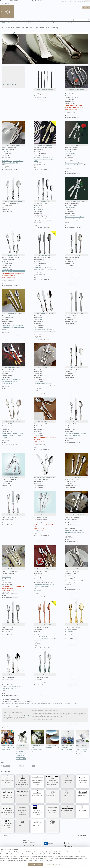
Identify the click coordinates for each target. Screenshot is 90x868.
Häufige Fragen (29, 843)
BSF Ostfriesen (13, 465)
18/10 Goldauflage (70, 96)
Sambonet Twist (45, 190)
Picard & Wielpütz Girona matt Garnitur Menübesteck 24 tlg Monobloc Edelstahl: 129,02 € (13, 327)
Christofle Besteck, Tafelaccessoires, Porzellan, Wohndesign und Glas (52, 780)
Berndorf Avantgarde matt (76, 78)
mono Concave (52, 738)
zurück (5, 836)
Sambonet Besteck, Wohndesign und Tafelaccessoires (22, 810)
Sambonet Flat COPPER (45, 613)
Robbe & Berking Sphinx (13, 134)
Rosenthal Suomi (37, 738)
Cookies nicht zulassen (53, 865)
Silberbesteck (7, 23)
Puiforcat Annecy (76, 465)
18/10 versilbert (38, 207)
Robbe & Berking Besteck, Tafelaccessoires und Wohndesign (37, 780)
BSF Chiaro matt (45, 503)
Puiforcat (6, 716)
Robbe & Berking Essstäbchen (45, 78)
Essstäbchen (29, 23)
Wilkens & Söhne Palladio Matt (13, 410)
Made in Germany (41, 23)
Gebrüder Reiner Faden (76, 134)
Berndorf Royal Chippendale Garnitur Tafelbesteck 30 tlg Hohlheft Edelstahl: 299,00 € (44, 587)
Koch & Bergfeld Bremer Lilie (45, 302)
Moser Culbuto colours (67, 738)
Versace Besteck (82, 808)
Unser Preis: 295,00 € (71, 109)
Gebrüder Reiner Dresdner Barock (76, 190)
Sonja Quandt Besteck (37, 793)
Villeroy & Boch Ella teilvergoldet (13, 356)
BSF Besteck (52, 823)
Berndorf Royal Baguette (45, 410)
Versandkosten (29, 845)
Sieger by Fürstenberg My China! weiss (82, 739)
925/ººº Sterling (6, 151)
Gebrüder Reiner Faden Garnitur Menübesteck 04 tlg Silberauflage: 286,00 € (76, 165)
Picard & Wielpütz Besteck (67, 808)
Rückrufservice (79, 1)
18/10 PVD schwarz (39, 209)
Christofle (11, 716)
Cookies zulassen (35, 865)
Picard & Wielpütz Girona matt (13, 302)
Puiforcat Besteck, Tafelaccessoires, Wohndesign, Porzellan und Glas (22, 781)
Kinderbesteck (18, 23)
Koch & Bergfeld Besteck (22, 793)
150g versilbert (69, 631)
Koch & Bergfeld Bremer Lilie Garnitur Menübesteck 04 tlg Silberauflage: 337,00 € (45, 331)
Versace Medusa (76, 613)
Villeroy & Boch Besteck (37, 823)
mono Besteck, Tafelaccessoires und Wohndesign (37, 810)
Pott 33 (76, 557)
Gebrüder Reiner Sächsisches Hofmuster (45, 465)
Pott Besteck (67, 793)
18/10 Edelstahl (6, 575)
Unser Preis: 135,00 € (40, 529)
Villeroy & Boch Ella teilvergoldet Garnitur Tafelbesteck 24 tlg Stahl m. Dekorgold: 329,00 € (12, 381)
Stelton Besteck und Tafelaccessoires (52, 809)
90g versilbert (37, 428)
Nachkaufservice (83, 23)
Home (2, 4)
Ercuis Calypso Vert (45, 663)
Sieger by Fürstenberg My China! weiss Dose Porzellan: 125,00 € (82, 751)
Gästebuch (65, 1)
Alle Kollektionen (10, 83)
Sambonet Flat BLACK (45, 244)
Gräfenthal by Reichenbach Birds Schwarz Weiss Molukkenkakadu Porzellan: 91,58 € (21, 755)
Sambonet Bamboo (7, 738)
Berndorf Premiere (13, 557)
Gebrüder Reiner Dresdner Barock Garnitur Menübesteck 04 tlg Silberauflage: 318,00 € (74, 219)
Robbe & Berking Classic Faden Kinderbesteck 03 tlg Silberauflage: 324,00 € (75, 532)
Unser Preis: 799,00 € (8, 590)
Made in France (54, 23)
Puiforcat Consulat (76, 356)
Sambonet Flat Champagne (45, 134)
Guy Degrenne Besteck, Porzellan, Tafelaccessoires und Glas (8, 810)
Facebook (71, 843)
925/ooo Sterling (7, 577)
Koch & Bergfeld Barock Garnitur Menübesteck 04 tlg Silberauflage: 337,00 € (45, 385)
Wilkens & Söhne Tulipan (13, 244)
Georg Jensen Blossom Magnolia (13, 190)
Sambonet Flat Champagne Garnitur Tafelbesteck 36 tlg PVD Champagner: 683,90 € (44, 159)
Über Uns (71, 1)
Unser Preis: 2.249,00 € (9, 277)
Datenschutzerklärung (40, 860)
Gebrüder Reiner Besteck (52, 793)
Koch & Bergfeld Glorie (13, 503)
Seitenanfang (83, 836)
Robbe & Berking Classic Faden (76, 503)
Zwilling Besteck (22, 823)
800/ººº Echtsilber (70, 153)
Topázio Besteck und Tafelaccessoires (82, 779)
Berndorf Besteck (82, 793)
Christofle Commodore (76, 302)
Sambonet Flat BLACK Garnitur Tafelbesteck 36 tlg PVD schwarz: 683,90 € (45, 269)
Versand (75, 703)
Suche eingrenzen (8, 33)
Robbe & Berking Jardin (13, 663)
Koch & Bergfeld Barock (45, 356)
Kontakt (27, 840)
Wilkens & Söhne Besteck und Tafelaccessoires (7, 794)
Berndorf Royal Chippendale (45, 557)
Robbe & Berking (26, 716)
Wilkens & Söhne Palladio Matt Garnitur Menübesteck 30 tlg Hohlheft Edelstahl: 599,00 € (13, 435)
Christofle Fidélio (76, 410)
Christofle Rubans (13, 613)
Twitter (70, 847)
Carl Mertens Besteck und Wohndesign (7, 824)
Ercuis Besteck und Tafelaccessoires (67, 779)
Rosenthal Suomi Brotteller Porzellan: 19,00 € (36, 749)
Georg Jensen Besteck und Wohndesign (8, 779)
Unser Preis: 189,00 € (40, 441)
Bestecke (7, 4)
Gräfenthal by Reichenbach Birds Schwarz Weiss (22, 740)
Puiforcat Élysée (76, 244)
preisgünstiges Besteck (69, 23)
